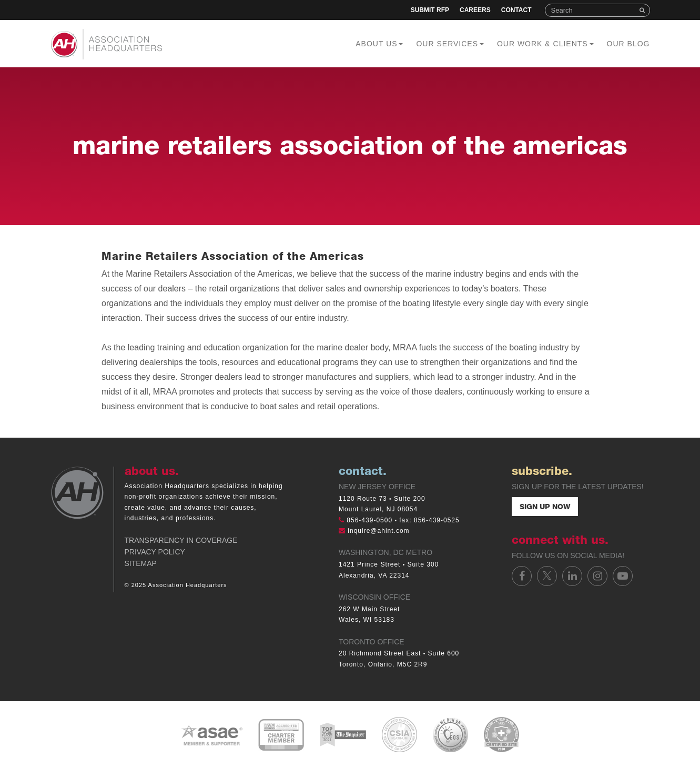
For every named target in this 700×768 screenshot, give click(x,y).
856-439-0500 (369, 520)
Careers (475, 10)
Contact (516, 10)
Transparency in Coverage (181, 540)
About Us (379, 44)
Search (643, 10)
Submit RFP (430, 10)
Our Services (450, 44)
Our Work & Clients (545, 44)
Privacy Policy (155, 552)
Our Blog (628, 44)
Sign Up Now (545, 508)
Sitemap (141, 563)
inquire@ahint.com (378, 531)
